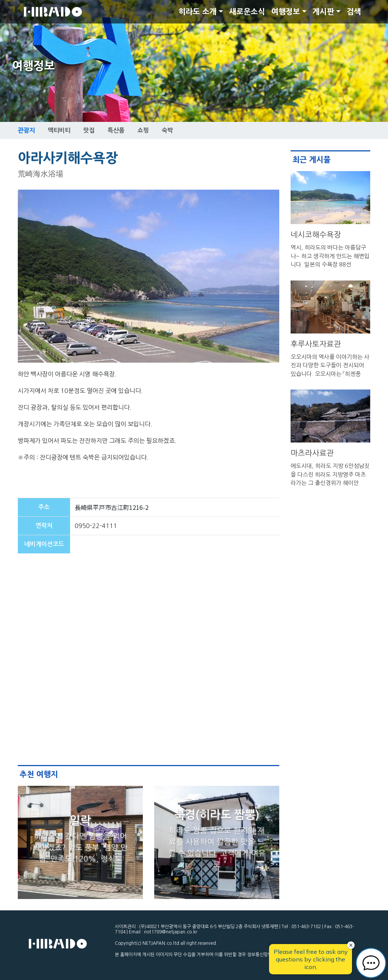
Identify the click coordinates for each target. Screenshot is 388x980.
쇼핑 (143, 130)
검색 (354, 12)
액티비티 (59, 130)
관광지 (26, 130)
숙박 (167, 130)
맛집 (89, 130)
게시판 (323, 12)
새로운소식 (247, 12)
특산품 (116, 130)
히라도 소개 (198, 12)
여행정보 (286, 12)
